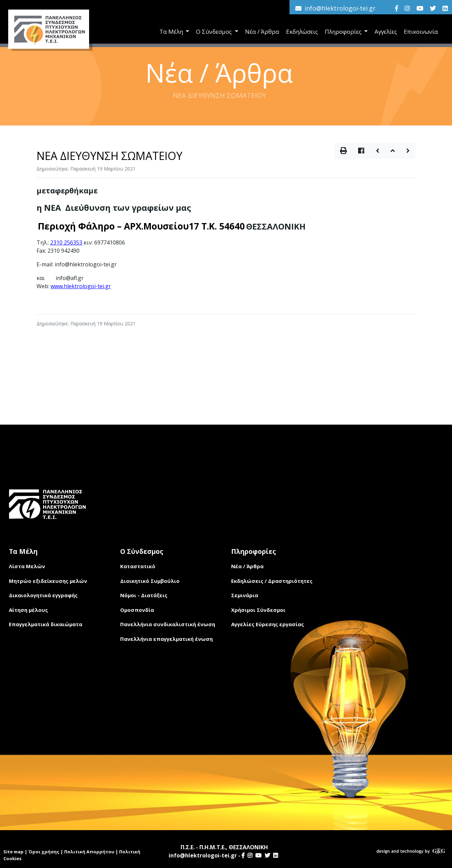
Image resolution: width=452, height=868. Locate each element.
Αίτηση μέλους (28, 610)
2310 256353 (66, 242)
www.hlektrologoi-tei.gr (81, 286)
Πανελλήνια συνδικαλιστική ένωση (168, 624)
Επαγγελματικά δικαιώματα (46, 624)
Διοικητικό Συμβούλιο (150, 581)
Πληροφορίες (344, 32)
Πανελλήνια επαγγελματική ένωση (166, 639)
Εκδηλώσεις (302, 32)
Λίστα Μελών (27, 566)
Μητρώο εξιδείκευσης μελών (48, 581)
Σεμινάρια (245, 595)
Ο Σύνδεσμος (215, 32)
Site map (13, 852)
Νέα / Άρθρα (262, 32)
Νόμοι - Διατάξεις (144, 595)
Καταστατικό (138, 566)
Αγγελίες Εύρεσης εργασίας (267, 624)
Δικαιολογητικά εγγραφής (43, 595)
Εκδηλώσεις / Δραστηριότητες (272, 581)
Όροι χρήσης (44, 852)
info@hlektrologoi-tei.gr (340, 8)
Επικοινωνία (421, 32)
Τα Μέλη (172, 32)
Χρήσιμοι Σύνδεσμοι (258, 610)
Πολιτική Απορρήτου (89, 852)
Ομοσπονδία (137, 610)
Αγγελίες (386, 32)
